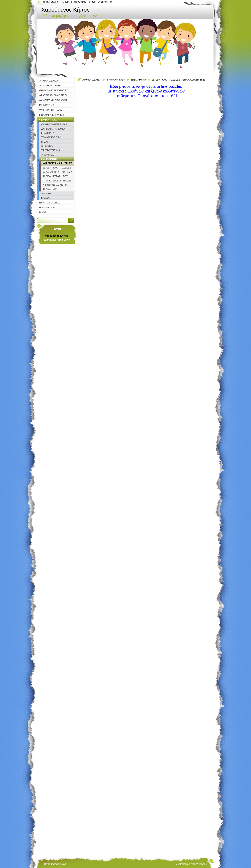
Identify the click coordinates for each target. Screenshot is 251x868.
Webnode (201, 864)
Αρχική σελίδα (50, 2)
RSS (94, 2)
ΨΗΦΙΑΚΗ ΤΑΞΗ (116, 80)
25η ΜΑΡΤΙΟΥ (139, 80)
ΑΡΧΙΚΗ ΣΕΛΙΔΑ (92, 80)
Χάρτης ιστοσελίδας (75, 2)
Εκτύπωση (107, 2)
